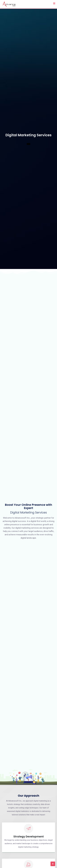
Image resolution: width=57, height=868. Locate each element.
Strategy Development (29, 837)
